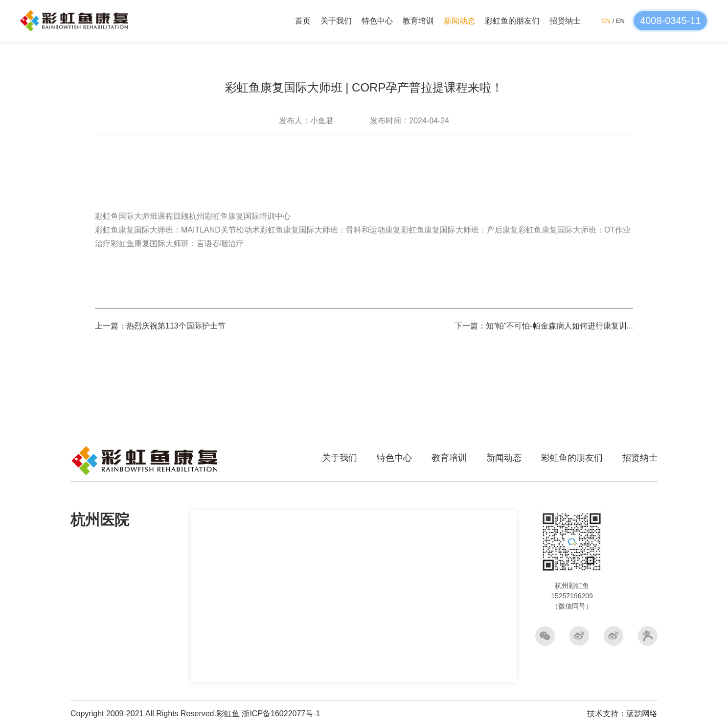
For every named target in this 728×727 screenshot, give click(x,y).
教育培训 (418, 21)
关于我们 (336, 21)
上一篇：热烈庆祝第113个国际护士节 (160, 326)
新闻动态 (459, 21)
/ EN (613, 21)
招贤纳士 (565, 21)
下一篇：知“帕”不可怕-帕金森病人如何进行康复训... (544, 326)
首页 (303, 21)
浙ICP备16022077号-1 (281, 714)
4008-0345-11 (671, 21)
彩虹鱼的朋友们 (512, 21)
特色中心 (377, 21)
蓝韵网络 (642, 714)
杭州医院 (100, 520)
